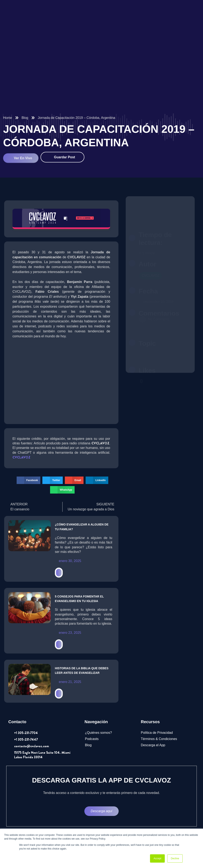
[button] (29, 480)
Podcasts (92, 739)
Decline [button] (175, 858)
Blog (25, 118)
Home (8, 118)
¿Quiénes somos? (98, 733)
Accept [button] (157, 858)
